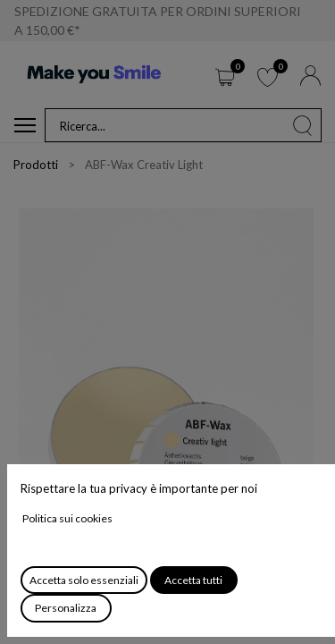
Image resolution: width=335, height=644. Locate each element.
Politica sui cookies (67, 518)
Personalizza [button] (66, 608)
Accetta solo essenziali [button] (84, 580)
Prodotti (36, 165)
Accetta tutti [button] (193, 580)
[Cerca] (303, 125)
